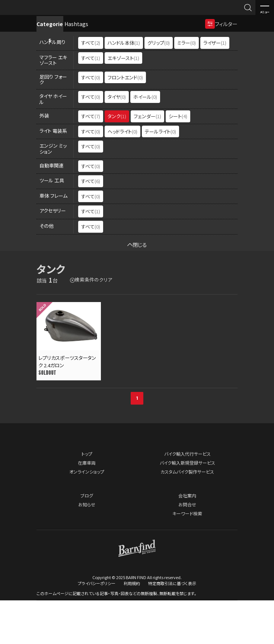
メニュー (265, 8)
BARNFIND (22, 14)
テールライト (160, 174)
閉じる (137, 288)
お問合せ (187, 548)
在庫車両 (87, 506)
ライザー (215, 86)
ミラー (187, 86)
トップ (87, 497)
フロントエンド (125, 120)
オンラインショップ (87, 515)
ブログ (87, 539)
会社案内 (187, 539)
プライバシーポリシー (97, 627)
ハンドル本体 (124, 86)
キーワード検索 (187, 557)
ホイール (145, 140)
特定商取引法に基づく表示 (172, 627)
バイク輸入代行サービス (187, 497)
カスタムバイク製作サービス (187, 515)
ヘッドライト (122, 174)
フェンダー (147, 159)
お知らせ (87, 548)
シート (178, 159)
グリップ (159, 86)
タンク (117, 159)
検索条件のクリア (93, 323)
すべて (91, 86)
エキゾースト (123, 101)
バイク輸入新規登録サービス (187, 506)
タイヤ (117, 140)
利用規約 (132, 627)
